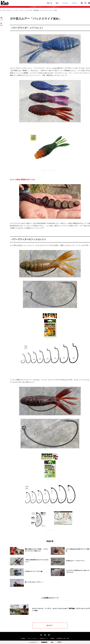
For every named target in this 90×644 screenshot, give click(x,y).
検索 (57, 3)
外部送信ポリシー (44, 638)
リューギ (51, 339)
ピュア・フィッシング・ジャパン (51, 171)
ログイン (75, 3)
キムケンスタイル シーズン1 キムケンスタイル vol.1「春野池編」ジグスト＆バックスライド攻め (29, 10)
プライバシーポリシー (32, 638)
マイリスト (65, 3)
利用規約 (52, 638)
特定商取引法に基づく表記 (63, 638)
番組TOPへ (50, 626)
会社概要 (23, 638)
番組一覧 (49, 3)
